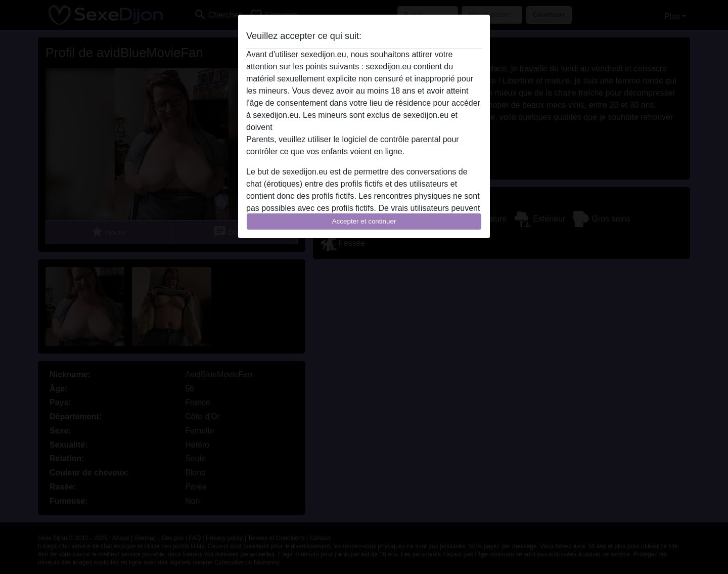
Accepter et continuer (364, 221)
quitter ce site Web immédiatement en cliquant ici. (363, 127)
